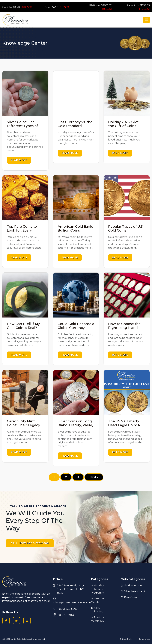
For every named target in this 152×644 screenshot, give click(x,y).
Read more (19, 160)
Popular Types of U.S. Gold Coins (126, 228)
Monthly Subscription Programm (99, 589)
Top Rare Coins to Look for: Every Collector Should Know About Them (23, 232)
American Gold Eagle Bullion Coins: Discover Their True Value (75, 232)
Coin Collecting (97, 610)
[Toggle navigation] (146, 20)
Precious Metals (98, 600)
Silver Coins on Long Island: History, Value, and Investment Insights (75, 427)
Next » (94, 477)
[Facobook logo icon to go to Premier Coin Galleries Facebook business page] (6, 621)
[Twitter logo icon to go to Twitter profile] (17, 621)
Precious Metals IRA (98, 619)
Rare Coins (129, 597)
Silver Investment (133, 591)
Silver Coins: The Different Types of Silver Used (22, 126)
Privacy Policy (126, 639)
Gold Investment (133, 586)
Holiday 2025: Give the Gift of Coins (123, 124)
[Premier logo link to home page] (15, 20)
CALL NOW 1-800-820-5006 (30, 543)
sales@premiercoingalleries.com (72, 601)
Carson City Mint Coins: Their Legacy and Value (23, 425)
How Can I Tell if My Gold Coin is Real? (23, 326)
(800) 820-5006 (65, 609)
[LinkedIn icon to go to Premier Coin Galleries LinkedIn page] (27, 621)
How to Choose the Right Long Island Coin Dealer (124, 328)
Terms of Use (144, 639)
